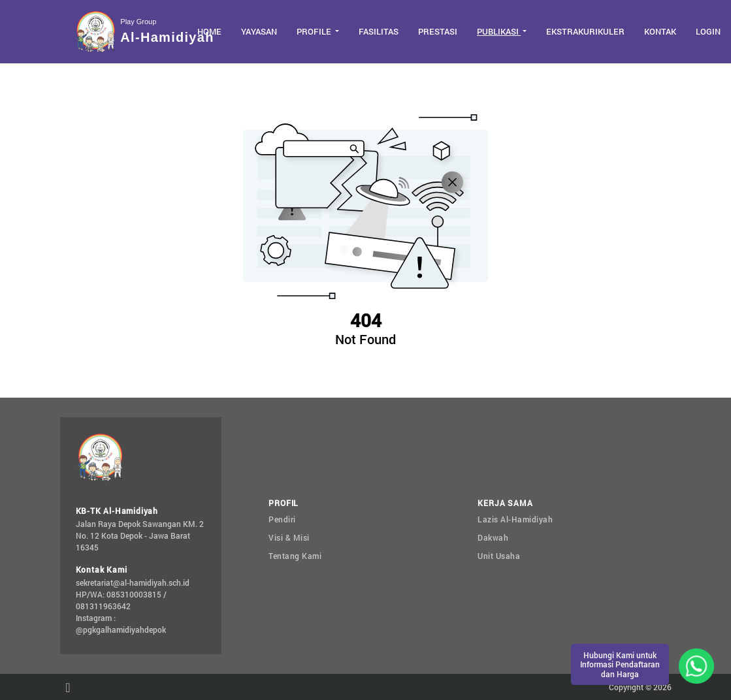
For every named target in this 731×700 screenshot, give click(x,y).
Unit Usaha (499, 556)
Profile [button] (315, 31)
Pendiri (282, 519)
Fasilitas (379, 31)
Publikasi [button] (499, 31)
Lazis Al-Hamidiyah (515, 519)
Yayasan (259, 31)
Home (209, 31)
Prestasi (438, 31)
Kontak (660, 31)
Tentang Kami (295, 556)
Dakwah (493, 537)
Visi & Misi (289, 537)
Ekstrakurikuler (585, 31)
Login (708, 31)
